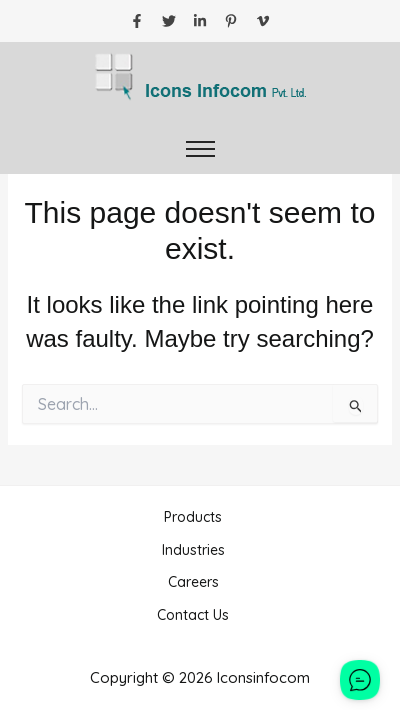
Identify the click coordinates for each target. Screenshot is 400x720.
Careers (193, 582)
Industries (193, 550)
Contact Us (193, 615)
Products (193, 517)
